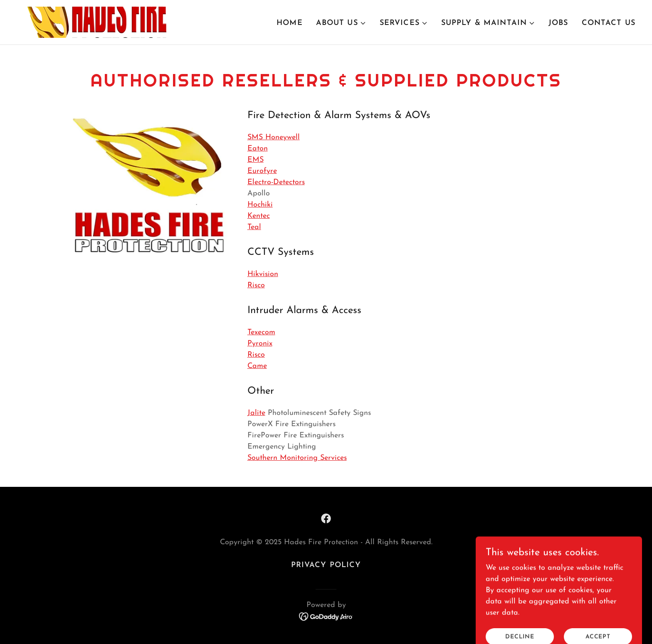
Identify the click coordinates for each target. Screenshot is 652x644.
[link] (94, 22)
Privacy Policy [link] (326, 565)
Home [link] (290, 23)
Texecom (261, 332)
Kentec (259, 216)
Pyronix (260, 344)
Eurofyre (262, 171)
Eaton (258, 149)
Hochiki (260, 205)
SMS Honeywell (274, 137)
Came (257, 366)
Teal (254, 227)
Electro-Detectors (276, 182)
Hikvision (263, 274)
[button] (341, 23)
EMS (256, 160)
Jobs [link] (558, 23)
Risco (256, 285)
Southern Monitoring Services (297, 458)
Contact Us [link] (609, 23)
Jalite (256, 413)
